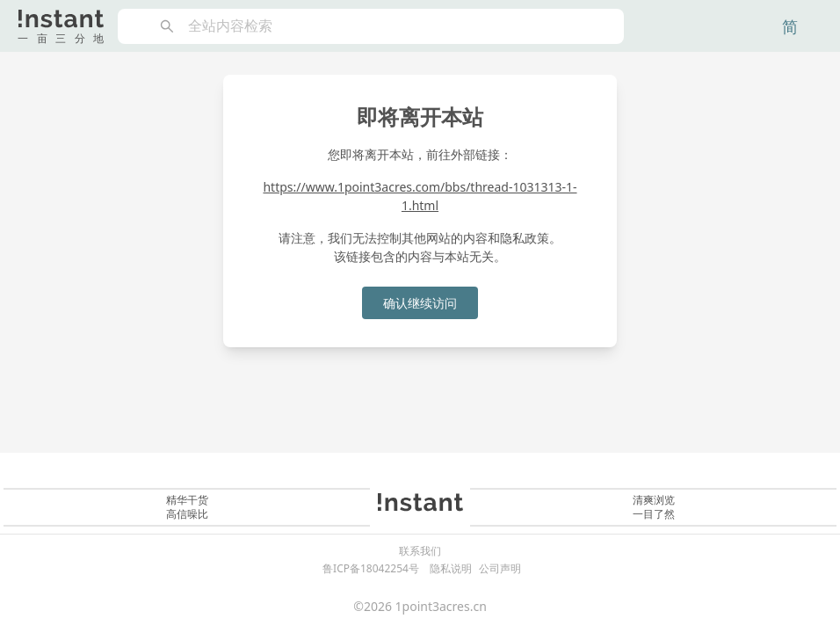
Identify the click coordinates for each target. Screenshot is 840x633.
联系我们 (420, 551)
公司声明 (500, 568)
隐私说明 (451, 568)
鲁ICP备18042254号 (371, 568)
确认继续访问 (420, 303)
